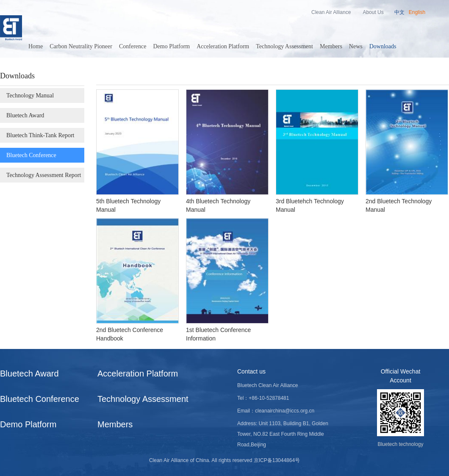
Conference (133, 46)
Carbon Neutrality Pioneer (81, 46)
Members (331, 46)
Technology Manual (30, 95)
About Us (373, 12)
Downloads (383, 46)
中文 (399, 12)
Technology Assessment (284, 46)
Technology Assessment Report (44, 175)
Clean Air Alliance (331, 12)
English (417, 12)
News (356, 46)
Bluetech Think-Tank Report (40, 135)
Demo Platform (172, 46)
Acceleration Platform (223, 46)
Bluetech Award (25, 115)
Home (36, 46)
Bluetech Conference (31, 155)
